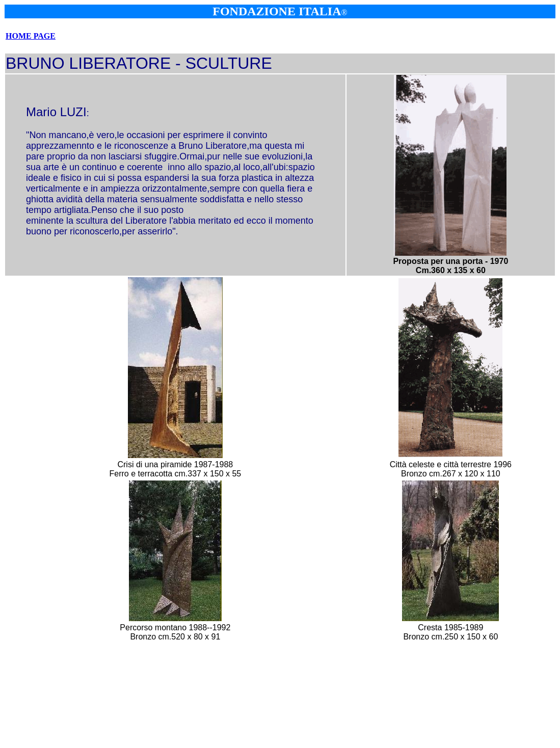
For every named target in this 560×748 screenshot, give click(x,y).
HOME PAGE (31, 36)
